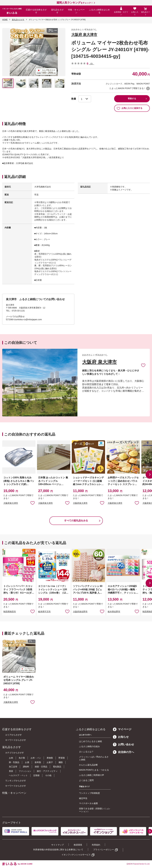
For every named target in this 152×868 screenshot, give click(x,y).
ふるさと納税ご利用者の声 (92, 775)
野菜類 (62, 758)
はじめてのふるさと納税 (90, 741)
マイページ (122, 729)
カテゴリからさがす (15, 753)
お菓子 (50, 762)
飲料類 (38, 762)
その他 (48, 775)
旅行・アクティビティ (47, 771)
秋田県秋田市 (10, 612)
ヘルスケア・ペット (18, 775)
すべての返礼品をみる (76, 521)
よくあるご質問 (86, 780)
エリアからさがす (14, 735)
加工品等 (13, 767)
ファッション (25, 771)
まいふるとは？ (86, 752)
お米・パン (36, 758)
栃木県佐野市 (114, 612)
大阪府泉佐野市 (80, 612)
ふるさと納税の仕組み (89, 746)
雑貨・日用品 (41, 767)
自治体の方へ (123, 752)
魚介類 (22, 758)
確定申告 (83, 798)
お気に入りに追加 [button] (33, 503)
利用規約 (96, 845)
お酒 (27, 762)
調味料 (26, 767)
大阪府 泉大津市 (84, 35)
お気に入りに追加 (143, 365)
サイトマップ (58, 845)
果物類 (50, 758)
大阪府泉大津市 (11, 503)
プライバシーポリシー (104, 850)
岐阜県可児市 (44, 612)
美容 (11, 771)
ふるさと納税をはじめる (99, 11)
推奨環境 (78, 845)
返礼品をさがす (57, 11)
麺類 (61, 762)
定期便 (36, 775)
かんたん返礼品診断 (88, 765)
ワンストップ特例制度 (89, 793)
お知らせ (121, 737)
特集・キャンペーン (76, 11)
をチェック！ (75, 3)
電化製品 (57, 767)
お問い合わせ (123, 744)
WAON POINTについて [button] (148, 88)
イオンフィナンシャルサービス (76, 855)
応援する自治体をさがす (36, 11)
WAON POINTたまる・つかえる (94, 770)
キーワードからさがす (16, 740)
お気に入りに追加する (129, 108)
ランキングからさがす (16, 781)
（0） (92, 64)
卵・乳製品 (14, 762)
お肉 (11, 758)
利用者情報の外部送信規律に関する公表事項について (58, 850)
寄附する (132, 99)
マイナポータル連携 (88, 803)
